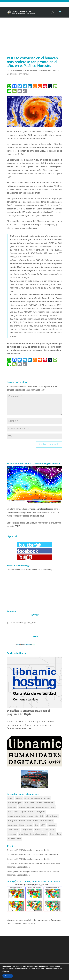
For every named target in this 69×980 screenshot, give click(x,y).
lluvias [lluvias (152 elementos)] (35, 821)
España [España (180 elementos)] (23, 812)
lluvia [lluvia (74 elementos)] (29, 821)
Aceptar (8, 976)
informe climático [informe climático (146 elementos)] (52, 816)
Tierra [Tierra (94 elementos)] (59, 834)
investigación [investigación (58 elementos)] (12, 821)
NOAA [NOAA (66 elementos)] (43, 825)
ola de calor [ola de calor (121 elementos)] (52, 825)
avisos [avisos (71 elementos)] (27, 798)
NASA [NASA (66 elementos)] (22, 825)
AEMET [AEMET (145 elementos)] (10, 798)
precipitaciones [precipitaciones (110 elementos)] (27, 830)
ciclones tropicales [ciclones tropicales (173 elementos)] (43, 807)
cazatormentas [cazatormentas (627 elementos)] (49, 803)
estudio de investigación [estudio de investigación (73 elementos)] (36, 812)
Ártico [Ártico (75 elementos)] (19, 838)
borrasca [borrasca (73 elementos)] (47, 798)
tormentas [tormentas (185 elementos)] (11, 838)
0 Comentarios (25, 74)
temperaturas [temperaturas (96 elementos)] (23, 834)
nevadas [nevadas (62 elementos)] (29, 825)
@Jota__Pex (30, 623)
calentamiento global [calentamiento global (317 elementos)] (15, 803)
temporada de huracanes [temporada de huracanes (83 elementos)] (39, 834)
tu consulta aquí (28, 924)
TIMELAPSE (32, 570)
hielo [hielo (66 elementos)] (42, 816)
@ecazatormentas (15, 623)
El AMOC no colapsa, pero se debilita (33, 850)
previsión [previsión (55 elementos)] (38, 830)
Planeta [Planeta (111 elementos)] (17, 830)
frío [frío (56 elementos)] (37, 816)
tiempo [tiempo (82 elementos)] (52, 834)
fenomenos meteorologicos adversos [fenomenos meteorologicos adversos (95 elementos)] (20, 816)
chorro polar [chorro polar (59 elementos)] (12, 807)
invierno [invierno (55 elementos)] (22, 821)
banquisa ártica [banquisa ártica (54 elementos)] (37, 798)
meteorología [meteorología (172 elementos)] (12, 825)
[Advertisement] (34, 36)
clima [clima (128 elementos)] (53, 807)
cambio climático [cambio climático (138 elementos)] (36, 803)
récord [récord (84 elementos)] (46, 830)
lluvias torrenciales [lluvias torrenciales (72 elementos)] (46, 821)
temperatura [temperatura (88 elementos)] (12, 834)
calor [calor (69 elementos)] (26, 803)
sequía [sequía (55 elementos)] (53, 830)
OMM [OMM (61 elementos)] (10, 830)
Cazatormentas (16, 70)
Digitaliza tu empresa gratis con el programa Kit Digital (28, 712)
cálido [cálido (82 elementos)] (10, 812)
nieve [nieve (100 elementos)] (36, 825)
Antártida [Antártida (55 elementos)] (19, 798)
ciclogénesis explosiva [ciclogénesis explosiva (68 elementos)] (26, 807)
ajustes (5, 971)
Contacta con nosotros (19, 728)
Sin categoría (12, 74)
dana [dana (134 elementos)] (16, 812)
